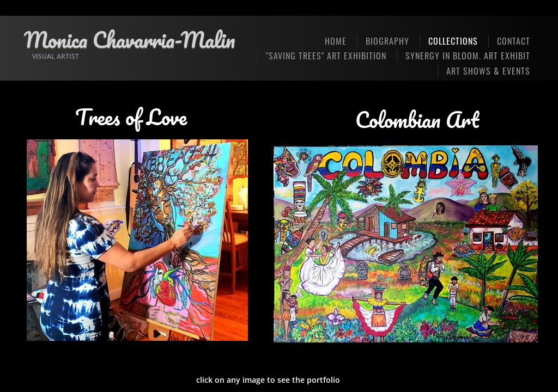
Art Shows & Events (488, 71)
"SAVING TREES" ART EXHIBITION (326, 56)
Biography (387, 41)
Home (336, 41)
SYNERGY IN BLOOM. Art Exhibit (468, 56)
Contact (514, 41)
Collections (453, 41)
